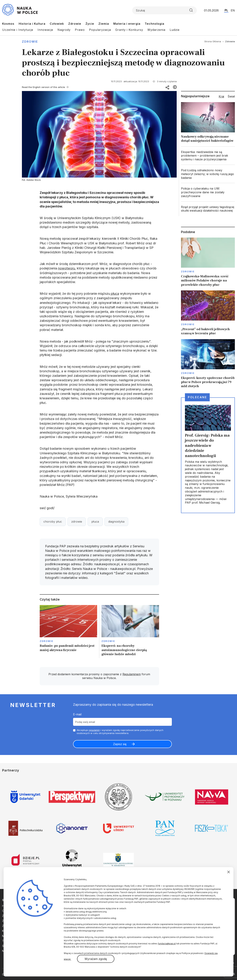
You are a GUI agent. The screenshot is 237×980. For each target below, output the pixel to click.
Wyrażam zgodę (96, 959)
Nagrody (64, 30)
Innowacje (45, 30)
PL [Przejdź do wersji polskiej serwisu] (226, 10)
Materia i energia (127, 24)
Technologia (154, 24)
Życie (90, 24)
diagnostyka (116, 522)
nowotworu (67, 268)
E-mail (77, 714)
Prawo (80, 30)
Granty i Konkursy (129, 30)
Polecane (197, 397)
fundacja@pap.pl (167, 944)
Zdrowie (75, 24)
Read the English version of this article (43, 87)
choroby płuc (53, 522)
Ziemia (104, 24)
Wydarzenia (156, 30)
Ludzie (175, 30)
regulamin (94, 730)
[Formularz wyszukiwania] (164, 10)
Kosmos (8, 24)
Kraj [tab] (221, 96)
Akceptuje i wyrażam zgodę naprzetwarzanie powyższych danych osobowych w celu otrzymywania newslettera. (120, 732)
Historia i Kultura (32, 24)
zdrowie (77, 522)
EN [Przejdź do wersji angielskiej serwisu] (233, 10)
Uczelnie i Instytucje (18, 30)
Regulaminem (132, 674)
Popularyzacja (100, 30)
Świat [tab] (231, 96)
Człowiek (57, 24)
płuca (115, 294)
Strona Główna (213, 41)
